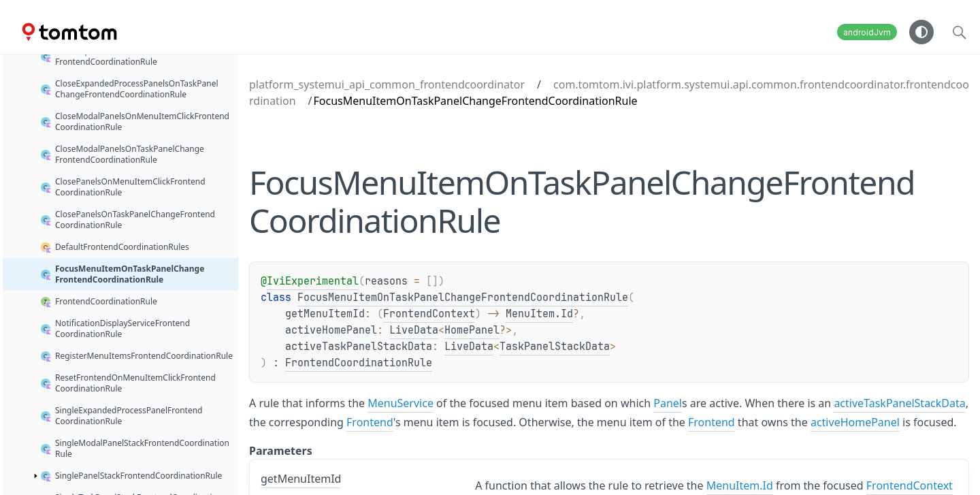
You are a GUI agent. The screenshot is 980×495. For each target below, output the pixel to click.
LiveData (414, 330)
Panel (668, 403)
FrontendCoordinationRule (359, 363)
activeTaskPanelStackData (899, 403)
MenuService (401, 403)
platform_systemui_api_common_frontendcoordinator (387, 84)
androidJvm (867, 32)
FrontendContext (429, 314)
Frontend (370, 422)
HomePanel (472, 330)
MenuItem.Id (539, 314)
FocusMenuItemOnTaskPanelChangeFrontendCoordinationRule (463, 298)
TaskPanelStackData (555, 347)
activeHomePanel (855, 422)
